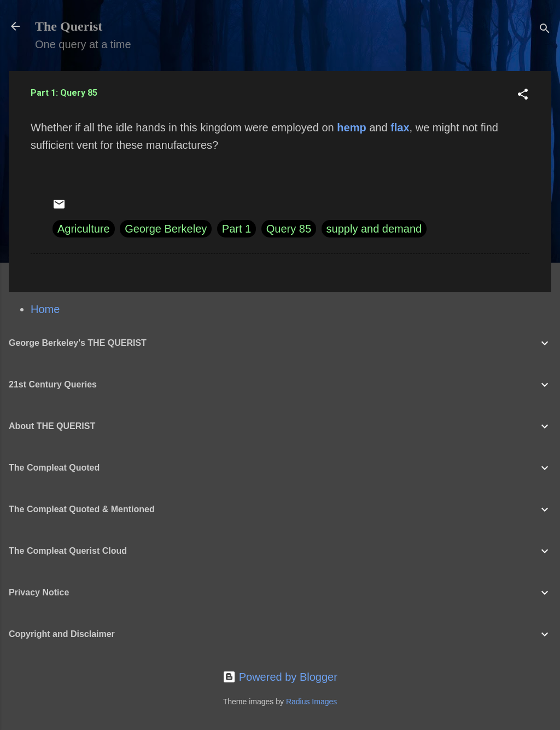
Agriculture (84, 229)
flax (400, 128)
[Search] (545, 30)
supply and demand (374, 229)
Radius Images (311, 702)
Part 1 (237, 229)
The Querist (69, 26)
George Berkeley (166, 229)
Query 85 (289, 229)
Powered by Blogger (280, 677)
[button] (523, 95)
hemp (351, 128)
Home (45, 309)
